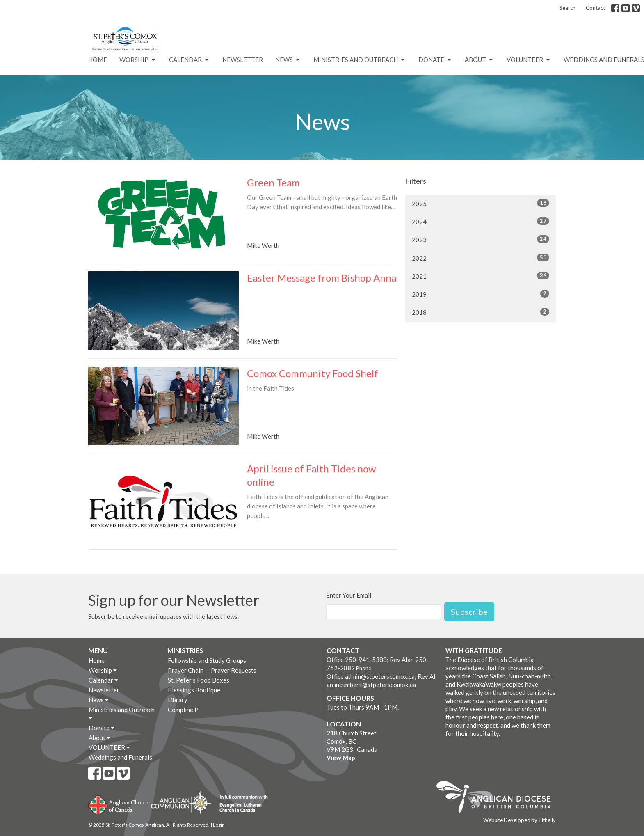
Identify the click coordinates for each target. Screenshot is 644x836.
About (480, 60)
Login (219, 825)
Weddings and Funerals (120, 757)
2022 (481, 258)
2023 (481, 239)
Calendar (190, 60)
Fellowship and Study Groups (207, 660)
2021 (481, 276)
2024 (481, 221)
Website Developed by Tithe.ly (520, 820)
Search (567, 8)
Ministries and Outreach (360, 60)
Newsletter (243, 60)
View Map (341, 758)
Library (178, 700)
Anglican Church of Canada (119, 804)
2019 (481, 294)
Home (98, 60)
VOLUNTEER (529, 60)
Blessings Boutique (194, 690)
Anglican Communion (181, 803)
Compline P (183, 710)
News (288, 60)
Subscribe (469, 612)
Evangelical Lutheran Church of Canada (241, 804)
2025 (481, 203)
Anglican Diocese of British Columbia (498, 798)
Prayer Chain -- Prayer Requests (212, 670)
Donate (435, 60)
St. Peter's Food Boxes (199, 680)
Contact (595, 8)
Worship (138, 60)
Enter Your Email (349, 595)
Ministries (185, 650)
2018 (481, 312)
